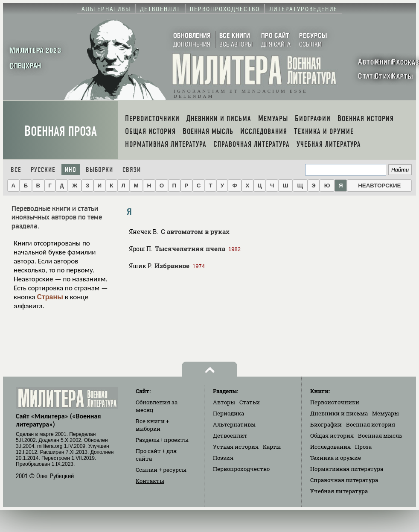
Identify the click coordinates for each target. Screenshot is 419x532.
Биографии (326, 424)
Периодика (228, 413)
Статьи (250, 402)
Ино (71, 170)
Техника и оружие (336, 458)
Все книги (152, 425)
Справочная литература (344, 480)
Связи (132, 170)
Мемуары (386, 413)
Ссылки (161, 470)
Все (16, 170)
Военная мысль (380, 436)
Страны (50, 297)
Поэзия (223, 458)
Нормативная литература (347, 469)
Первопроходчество (241, 469)
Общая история (332, 436)
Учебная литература (339, 491)
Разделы (162, 440)
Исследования (330, 447)
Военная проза (61, 131)
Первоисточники (335, 402)
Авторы (224, 402)
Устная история (236, 447)
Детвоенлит (230, 436)
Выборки (99, 170)
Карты (272, 447)
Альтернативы (234, 424)
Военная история (371, 424)
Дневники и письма (339, 413)
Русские (43, 170)
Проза (363, 447)
